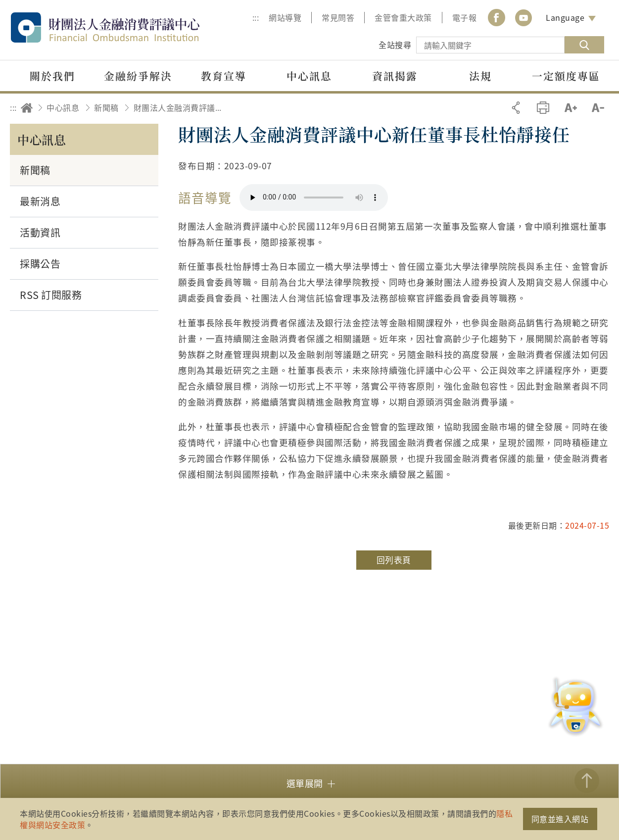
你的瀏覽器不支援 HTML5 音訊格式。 (314, 198)
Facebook (496, 18)
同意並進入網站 (560, 819)
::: (256, 17)
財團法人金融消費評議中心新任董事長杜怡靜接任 (181, 107)
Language (565, 17)
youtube (524, 18)
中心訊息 (63, 107)
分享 (516, 108)
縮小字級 (598, 108)
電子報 (465, 17)
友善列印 (543, 108)
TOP (587, 781)
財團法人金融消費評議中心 (126, 27)
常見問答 (338, 17)
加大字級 (571, 108)
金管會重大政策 (403, 17)
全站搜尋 (395, 45)
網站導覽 (285, 17)
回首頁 (27, 108)
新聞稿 (106, 107)
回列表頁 (394, 560)
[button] (309, 782)
